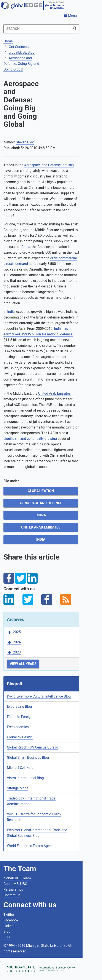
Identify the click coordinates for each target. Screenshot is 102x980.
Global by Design (20, 737)
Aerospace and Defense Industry (49, 165)
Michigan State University (46, 946)
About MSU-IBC (15, 884)
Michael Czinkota (20, 768)
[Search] (37, 29)
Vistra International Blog (25, 778)
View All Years (23, 664)
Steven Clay (25, 142)
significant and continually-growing (30, 439)
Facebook (11, 920)
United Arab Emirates (54, 393)
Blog (7, 932)
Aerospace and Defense (41, 503)
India (11, 312)
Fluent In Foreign (20, 717)
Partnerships (13, 889)
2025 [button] (14, 632)
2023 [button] (14, 653)
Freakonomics (18, 727)
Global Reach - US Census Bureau (33, 747)
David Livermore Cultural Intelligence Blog (39, 696)
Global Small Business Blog (28, 758)
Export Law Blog (19, 707)
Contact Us (12, 895)
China (26, 247)
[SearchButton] (75, 29)
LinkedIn (10, 926)
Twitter (9, 915)
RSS (7, 937)
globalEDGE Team (17, 878)
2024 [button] (14, 642)
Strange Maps (18, 788)
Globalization (41, 491)
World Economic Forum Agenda (31, 846)
